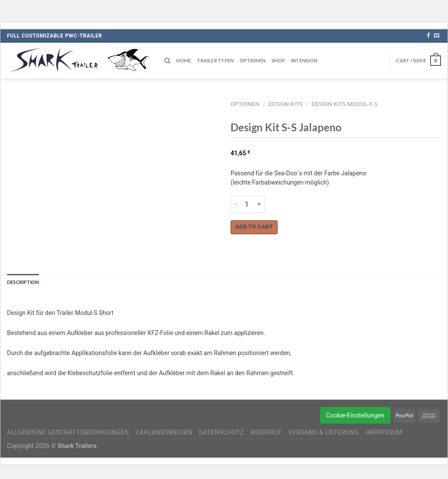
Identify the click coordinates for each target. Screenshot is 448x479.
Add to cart (254, 227)
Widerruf (266, 432)
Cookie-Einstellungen (355, 416)
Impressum (384, 432)
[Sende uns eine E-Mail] (437, 36)
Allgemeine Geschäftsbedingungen (68, 432)
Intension (304, 60)
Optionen (253, 60)
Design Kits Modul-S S (345, 104)
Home (183, 60)
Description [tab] (23, 282)
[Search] (167, 61)
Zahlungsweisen (164, 432)
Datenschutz (221, 432)
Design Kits (286, 104)
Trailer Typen (215, 60)
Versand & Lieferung (324, 432)
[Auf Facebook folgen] (428, 36)
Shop (278, 60)
